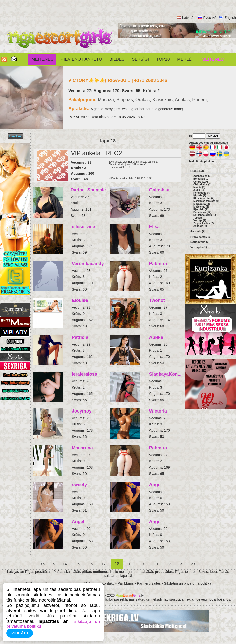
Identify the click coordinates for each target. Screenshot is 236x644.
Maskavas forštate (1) (206, 201)
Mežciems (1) (201, 207)
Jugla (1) (198, 190)
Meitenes (42, 59)
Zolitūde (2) (200, 226)
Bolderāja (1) (201, 179)
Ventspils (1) (199, 247)
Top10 (163, 59)
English (230, 18)
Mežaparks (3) (202, 204)
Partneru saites (149, 583)
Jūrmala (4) (198, 231)
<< (42, 564)
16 (91, 564)
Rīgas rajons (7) (201, 237)
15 (78, 564)
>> (194, 564)
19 (130, 564)
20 (143, 564)
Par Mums (126, 583)
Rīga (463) (197, 171)
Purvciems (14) (202, 212)
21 (156, 564)
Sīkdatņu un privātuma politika (188, 583)
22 (169, 564)
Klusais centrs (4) (204, 198)
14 (65, 564)
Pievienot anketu (81, 59)
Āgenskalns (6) (202, 176)
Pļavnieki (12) (201, 209)
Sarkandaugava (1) (205, 215)
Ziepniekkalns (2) (203, 223)
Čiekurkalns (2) (202, 184)
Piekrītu (20, 633)
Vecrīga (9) (200, 221)
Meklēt (186, 59)
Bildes (117, 59)
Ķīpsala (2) (200, 196)
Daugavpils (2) (200, 242)
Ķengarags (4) (202, 193)
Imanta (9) (199, 187)
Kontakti (108, 583)
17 (104, 564)
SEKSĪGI (140, 59)
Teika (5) (198, 218)
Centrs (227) (201, 182)
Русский (210, 18)
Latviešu (189, 18)
